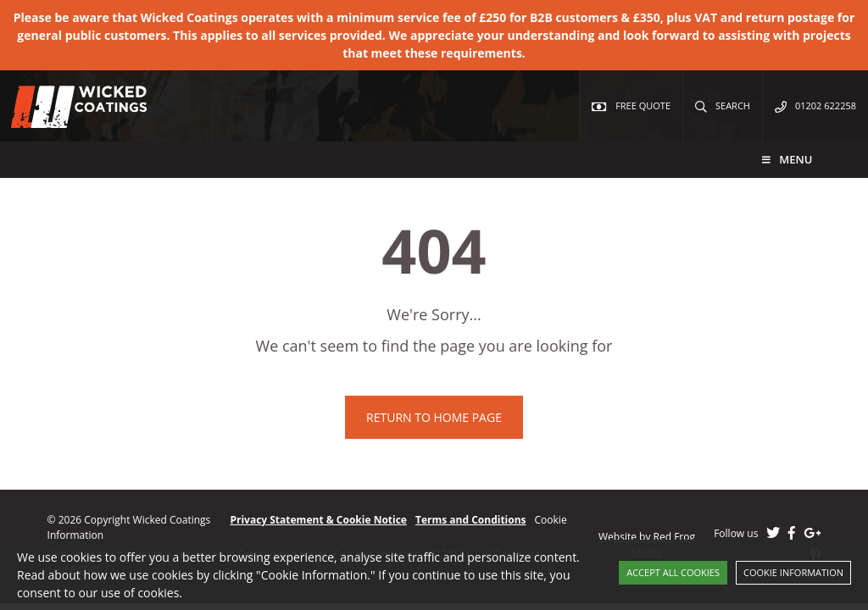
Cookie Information (793, 572)
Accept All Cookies (673, 572)
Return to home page (434, 417)
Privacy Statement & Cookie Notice (318, 520)
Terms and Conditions (471, 520)
